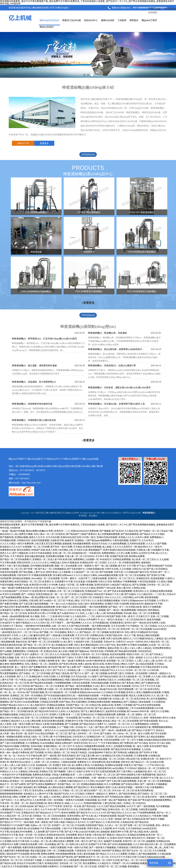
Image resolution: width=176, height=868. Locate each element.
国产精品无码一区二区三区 (106, 629)
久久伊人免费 (123, 553)
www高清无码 (149, 828)
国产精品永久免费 (96, 638)
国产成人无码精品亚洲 (134, 819)
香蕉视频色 (133, 866)
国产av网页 (20, 784)
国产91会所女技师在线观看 (147, 705)
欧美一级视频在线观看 (11, 737)
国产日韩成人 (156, 654)
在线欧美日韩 (57, 540)
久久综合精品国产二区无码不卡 (16, 591)
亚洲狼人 (133, 854)
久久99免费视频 (81, 778)
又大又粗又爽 (54, 699)
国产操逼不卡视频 (155, 819)
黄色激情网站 (97, 604)
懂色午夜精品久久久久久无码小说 (32, 623)
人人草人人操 (26, 635)
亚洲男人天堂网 (57, 714)
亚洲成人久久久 (126, 537)
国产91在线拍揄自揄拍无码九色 (59, 695)
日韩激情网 (92, 582)
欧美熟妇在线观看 (37, 648)
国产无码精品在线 (114, 797)
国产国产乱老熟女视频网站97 (42, 784)
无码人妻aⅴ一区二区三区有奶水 (49, 534)
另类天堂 (118, 572)
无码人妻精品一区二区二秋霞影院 (41, 664)
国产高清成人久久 (40, 778)
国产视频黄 (105, 531)
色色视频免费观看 (81, 544)
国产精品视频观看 (147, 854)
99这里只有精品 (79, 752)
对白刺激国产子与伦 (10, 813)
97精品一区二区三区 (73, 790)
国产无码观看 (37, 752)
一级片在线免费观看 (97, 607)
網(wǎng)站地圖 (91, 459)
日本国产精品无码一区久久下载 (120, 635)
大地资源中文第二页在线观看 (88, 642)
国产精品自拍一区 (9, 689)
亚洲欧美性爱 (7, 667)
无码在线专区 (145, 651)
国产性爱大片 (38, 759)
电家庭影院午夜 (143, 727)
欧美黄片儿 (48, 582)
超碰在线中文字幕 (153, 604)
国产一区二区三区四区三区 (78, 597)
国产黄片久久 (77, 673)
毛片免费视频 (163, 806)
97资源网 (85, 648)
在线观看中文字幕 (64, 582)
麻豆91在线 (98, 664)
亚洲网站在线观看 (114, 765)
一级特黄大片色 (141, 787)
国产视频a (34, 670)
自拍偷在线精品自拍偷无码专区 (159, 740)
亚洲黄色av (115, 683)
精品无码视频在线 (9, 740)
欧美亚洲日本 (39, 591)
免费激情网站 (108, 553)
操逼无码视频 (154, 620)
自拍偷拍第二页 (43, 765)
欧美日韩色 (140, 699)
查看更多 (44, 143)
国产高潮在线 (120, 752)
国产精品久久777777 (10, 822)
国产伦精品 (130, 594)
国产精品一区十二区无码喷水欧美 (125, 607)
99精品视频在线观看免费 (43, 607)
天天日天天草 (82, 635)
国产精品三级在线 (60, 673)
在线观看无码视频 (123, 746)
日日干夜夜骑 (94, 851)
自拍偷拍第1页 (79, 553)
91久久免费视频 (112, 784)
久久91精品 (107, 692)
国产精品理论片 (81, 787)
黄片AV (122, 566)
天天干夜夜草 (17, 556)
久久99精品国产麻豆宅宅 (136, 572)
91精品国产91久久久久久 (112, 670)
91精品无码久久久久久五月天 (34, 714)
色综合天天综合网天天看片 (30, 863)
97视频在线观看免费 (42, 575)
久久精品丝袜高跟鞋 (52, 860)
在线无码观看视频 (40, 540)
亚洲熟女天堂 (46, 771)
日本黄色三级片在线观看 (118, 686)
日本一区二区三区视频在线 (70, 591)
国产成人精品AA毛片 (105, 708)
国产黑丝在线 (89, 806)
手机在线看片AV (54, 768)
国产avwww (132, 711)
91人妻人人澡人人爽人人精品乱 (136, 648)
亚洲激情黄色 (116, 623)
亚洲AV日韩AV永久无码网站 (14, 601)
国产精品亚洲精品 (128, 794)
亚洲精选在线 (90, 699)
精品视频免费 (8, 642)
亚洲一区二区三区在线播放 (132, 575)
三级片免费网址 (99, 648)
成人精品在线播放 (155, 737)
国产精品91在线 (8, 863)
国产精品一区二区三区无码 (13, 613)
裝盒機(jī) (93, 516)
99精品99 (142, 610)
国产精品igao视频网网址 (99, 540)
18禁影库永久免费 (9, 844)
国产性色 (4, 556)
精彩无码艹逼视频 (37, 699)
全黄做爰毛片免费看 (10, 610)
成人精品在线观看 (145, 664)
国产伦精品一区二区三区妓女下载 (156, 531)
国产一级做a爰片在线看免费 (60, 635)
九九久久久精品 (87, 588)
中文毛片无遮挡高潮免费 (103, 771)
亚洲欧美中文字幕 (74, 721)
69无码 (153, 572)
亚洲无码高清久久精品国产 (108, 585)
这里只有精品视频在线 (74, 768)
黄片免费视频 (40, 787)
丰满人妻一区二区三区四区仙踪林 (17, 806)
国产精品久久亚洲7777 (143, 730)
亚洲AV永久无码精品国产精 (14, 699)
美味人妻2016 (123, 588)
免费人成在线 (85, 664)
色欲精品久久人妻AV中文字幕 (38, 794)
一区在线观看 (71, 718)
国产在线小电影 (57, 822)
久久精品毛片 (104, 863)
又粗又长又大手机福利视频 (15, 866)
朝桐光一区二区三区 (146, 714)
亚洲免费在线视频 (55, 556)
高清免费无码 (99, 762)
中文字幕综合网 (34, 756)
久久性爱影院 (158, 702)
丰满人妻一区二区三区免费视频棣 (154, 781)
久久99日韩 (153, 670)
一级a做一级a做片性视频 (12, 531)
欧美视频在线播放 (9, 714)
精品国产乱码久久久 (64, 794)
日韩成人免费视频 (60, 775)
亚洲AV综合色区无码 (71, 537)
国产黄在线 (67, 857)
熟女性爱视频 (113, 762)
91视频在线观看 (120, 695)
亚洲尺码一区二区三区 (134, 841)
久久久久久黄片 (151, 657)
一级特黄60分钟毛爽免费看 (37, 626)
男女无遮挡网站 (79, 702)
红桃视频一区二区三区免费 (36, 547)
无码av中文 (109, 642)
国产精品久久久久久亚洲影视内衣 (87, 797)
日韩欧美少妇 (73, 648)
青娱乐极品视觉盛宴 (35, 556)
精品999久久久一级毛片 (150, 547)
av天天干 (131, 806)
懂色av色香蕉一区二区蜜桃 (53, 781)
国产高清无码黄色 (66, 756)
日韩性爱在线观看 (148, 809)
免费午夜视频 (86, 585)
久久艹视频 (63, 727)
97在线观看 (127, 756)
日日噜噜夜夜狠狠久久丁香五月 (16, 790)
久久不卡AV (46, 809)
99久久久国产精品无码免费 (75, 626)
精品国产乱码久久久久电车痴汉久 (134, 816)
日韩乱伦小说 (139, 569)
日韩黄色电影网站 (131, 563)
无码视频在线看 (8, 540)
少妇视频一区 (92, 559)
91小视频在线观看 (30, 610)
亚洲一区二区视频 (159, 616)
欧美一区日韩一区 (28, 835)
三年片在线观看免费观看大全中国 (146, 708)
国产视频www (82, 651)
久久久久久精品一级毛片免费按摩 (17, 544)
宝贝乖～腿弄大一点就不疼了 (75, 578)
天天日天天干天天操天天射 (123, 857)
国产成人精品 (136, 832)
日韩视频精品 (59, 569)
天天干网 (131, 566)
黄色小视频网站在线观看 (149, 692)
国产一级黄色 (84, 667)
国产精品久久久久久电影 (152, 534)
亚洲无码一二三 (62, 531)
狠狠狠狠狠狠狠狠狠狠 (11, 794)
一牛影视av (105, 695)
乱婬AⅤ (79, 746)
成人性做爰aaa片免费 (62, 645)
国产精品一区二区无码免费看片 (16, 559)
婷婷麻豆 (6, 721)
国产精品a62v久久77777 (48, 813)
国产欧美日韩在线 (68, 664)
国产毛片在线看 (158, 733)
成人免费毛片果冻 (80, 765)
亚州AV (128, 623)
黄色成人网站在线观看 (148, 635)
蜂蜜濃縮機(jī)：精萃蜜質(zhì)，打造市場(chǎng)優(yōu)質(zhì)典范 (45, 339)
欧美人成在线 (151, 832)
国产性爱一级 (30, 569)
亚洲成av (5, 781)
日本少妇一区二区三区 (123, 790)
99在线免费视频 (114, 613)
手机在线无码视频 (93, 721)
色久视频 (35, 616)
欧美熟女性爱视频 (92, 547)
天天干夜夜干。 (58, 623)
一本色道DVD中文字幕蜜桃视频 (16, 775)
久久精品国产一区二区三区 (85, 572)
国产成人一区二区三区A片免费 (136, 860)
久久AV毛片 (147, 540)
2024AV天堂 (25, 740)
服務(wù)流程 (108, 20)
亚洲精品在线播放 (56, 705)
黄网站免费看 (48, 854)
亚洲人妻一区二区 (61, 553)
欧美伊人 (131, 692)
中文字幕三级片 (78, 638)
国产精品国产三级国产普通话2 (81, 534)
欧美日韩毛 (153, 689)
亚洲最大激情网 (46, 661)
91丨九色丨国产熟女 (94, 727)
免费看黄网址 (19, 651)
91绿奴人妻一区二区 (123, 699)
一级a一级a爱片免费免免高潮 (15, 588)
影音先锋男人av (47, 588)
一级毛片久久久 (50, 730)
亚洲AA (42, 835)
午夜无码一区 (87, 654)
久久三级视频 (99, 610)
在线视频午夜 (105, 699)
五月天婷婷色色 (133, 828)
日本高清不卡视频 (32, 860)
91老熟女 (55, 762)
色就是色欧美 (31, 781)
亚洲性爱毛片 (21, 670)
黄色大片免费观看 (152, 607)
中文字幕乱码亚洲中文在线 (154, 667)
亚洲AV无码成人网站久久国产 (120, 664)
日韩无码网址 (52, 759)
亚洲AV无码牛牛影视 (120, 838)
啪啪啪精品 (117, 702)
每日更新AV (86, 689)
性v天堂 (34, 588)
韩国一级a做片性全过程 (105, 689)
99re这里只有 (133, 759)
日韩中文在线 (112, 569)
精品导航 (86, 610)
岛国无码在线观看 (9, 572)
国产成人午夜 (71, 832)
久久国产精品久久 (96, 822)
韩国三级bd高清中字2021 (78, 680)
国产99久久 (61, 610)
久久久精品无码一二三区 (149, 594)
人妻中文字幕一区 (9, 680)
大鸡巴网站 (128, 597)
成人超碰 (107, 547)
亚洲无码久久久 (141, 591)
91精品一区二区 (38, 857)
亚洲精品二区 (17, 695)
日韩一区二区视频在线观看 (60, 851)
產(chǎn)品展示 (35, 459)
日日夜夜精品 (97, 765)
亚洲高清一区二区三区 (11, 860)
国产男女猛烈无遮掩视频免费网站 (155, 800)
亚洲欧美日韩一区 (149, 759)
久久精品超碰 (164, 854)
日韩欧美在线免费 (28, 844)
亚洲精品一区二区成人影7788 (47, 559)
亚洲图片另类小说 (61, 765)
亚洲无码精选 (43, 594)
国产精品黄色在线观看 (41, 683)
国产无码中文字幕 (148, 752)
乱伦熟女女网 (157, 762)
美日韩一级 (21, 733)
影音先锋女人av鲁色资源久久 (47, 790)
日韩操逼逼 (123, 847)
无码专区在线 (96, 651)
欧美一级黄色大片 (54, 819)
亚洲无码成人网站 (9, 797)
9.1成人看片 (66, 642)
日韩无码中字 (24, 575)
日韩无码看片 (86, 809)
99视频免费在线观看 (94, 746)
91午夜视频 (120, 692)
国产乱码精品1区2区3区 (82, 708)
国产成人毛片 (96, 841)
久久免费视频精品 (139, 724)
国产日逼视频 (71, 724)
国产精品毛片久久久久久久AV (91, 813)
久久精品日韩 (131, 531)
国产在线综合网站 (130, 784)
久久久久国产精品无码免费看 (111, 806)
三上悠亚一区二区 (40, 762)
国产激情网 (80, 857)
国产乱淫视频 (139, 585)
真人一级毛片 (21, 667)
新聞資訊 (134, 20)
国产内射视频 (106, 572)
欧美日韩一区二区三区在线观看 (136, 629)
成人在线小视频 (66, 651)
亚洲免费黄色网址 (162, 648)
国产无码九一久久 (10, 800)
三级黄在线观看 (99, 578)
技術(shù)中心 (91, 20)
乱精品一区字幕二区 (69, 585)
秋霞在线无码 (136, 604)
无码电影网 (6, 578)
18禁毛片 (121, 642)
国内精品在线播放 (21, 578)
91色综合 (141, 803)
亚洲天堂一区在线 (72, 806)
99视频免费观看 (8, 708)
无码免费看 (71, 835)
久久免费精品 (32, 743)
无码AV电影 (36, 746)
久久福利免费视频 (117, 544)
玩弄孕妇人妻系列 (61, 797)
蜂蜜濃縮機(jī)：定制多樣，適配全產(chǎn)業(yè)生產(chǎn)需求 (119, 388)
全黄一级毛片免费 (21, 724)
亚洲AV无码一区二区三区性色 (15, 686)
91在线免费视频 (31, 702)
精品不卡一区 (7, 784)
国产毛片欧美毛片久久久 (66, 809)
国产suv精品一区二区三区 (52, 601)
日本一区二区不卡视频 (132, 740)
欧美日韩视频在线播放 (109, 601)
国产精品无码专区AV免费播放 (126, 749)
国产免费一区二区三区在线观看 (139, 825)
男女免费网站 (90, 863)
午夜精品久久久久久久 (67, 588)
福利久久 (127, 638)
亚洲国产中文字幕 (149, 778)
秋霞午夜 (98, 740)
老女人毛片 (46, 670)
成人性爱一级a (7, 733)
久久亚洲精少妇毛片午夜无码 (14, 841)
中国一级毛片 (128, 616)
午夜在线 (97, 835)
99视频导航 (123, 708)
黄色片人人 (73, 632)
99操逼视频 (91, 800)
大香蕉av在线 (138, 588)
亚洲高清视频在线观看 (128, 778)
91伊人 (109, 746)
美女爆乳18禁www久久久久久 (68, 575)
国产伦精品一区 (108, 733)
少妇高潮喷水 (7, 670)
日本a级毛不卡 (7, 623)
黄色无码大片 (138, 838)
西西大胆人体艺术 (78, 844)
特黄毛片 (128, 765)
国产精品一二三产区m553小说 (149, 765)
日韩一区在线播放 (47, 844)
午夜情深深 (80, 851)
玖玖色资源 (79, 582)
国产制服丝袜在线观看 (99, 749)
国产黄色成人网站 (131, 683)
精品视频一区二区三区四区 (112, 759)
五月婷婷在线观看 (136, 544)
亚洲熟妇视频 (21, 537)
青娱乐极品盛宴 (38, 851)
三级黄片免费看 (46, 708)
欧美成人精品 (98, 667)
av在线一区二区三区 (159, 645)
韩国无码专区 (23, 563)
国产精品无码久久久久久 (119, 813)
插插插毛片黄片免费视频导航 (141, 775)
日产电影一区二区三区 (104, 775)
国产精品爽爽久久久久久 (79, 623)
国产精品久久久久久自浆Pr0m (15, 759)
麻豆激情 (4, 664)
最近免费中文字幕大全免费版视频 (123, 667)
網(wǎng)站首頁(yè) (49, 20)
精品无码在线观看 (126, 550)
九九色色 (146, 749)
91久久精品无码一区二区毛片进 (16, 816)
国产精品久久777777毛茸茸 (48, 806)
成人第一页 (162, 695)
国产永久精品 (141, 743)
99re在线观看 (66, 838)
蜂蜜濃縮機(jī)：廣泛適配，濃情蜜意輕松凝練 (34, 366)
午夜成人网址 (73, 601)
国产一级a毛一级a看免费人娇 (116, 730)
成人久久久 (161, 553)
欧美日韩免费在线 (144, 790)
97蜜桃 (166, 692)
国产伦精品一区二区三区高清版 (35, 673)
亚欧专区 (125, 762)
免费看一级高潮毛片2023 (12, 661)
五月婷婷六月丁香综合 (11, 626)
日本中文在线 (74, 610)
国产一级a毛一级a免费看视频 (121, 610)
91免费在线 (154, 756)
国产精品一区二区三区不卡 (37, 645)
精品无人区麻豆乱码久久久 (142, 695)
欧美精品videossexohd (89, 692)
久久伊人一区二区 (113, 825)
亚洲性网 (93, 759)
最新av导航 (113, 648)
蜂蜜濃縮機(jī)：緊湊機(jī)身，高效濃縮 (107, 333)
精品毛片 (161, 775)
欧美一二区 (76, 775)
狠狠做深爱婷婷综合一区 (12, 730)
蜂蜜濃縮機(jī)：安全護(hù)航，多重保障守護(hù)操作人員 (116, 404)
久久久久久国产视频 (156, 544)
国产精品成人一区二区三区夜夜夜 (47, 686)
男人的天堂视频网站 (156, 699)
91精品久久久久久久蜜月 (27, 809)
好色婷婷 (4, 695)
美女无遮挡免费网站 (61, 740)
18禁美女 (75, 654)
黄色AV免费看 (68, 813)
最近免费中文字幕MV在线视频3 (132, 645)
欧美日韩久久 (66, 629)
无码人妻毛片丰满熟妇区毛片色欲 (141, 632)
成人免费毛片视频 (23, 534)
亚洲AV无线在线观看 (107, 537)
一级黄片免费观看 (167, 797)
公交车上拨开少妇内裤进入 (115, 657)
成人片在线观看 (8, 676)
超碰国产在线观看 (113, 841)
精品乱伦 (127, 585)
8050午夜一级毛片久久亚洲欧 (154, 711)
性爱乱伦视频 (7, 657)
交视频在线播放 (71, 819)
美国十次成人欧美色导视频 (119, 787)
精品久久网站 (90, 575)
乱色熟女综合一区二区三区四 (14, 683)
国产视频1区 (109, 835)
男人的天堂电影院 (124, 737)
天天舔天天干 (143, 616)
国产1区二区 (6, 768)
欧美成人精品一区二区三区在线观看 (121, 721)
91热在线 (65, 654)
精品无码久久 (7, 534)
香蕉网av (117, 582)
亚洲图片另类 (112, 604)
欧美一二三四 (73, 714)
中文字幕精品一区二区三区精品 (141, 626)
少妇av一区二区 (125, 733)
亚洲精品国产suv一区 (96, 591)
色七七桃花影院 (71, 860)
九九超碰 (164, 559)
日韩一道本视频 (55, 800)
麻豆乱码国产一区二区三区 (97, 790)
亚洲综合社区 (87, 714)
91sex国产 (101, 781)
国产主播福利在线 (150, 683)
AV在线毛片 (106, 559)
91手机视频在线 (101, 623)
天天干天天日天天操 (150, 686)
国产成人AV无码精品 (157, 569)
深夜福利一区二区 (155, 838)
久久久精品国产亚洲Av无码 (73, 759)
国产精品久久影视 (40, 724)
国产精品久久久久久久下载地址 (54, 638)
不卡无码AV (130, 768)
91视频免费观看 (8, 575)
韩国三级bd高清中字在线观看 (15, 854)
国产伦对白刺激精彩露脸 (120, 844)
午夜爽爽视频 (130, 582)
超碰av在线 (107, 705)
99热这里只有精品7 (104, 594)
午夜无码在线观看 (146, 582)
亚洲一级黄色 (41, 822)
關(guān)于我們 (149, 20)
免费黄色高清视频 (41, 775)
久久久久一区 (114, 563)
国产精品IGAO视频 (9, 746)
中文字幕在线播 (8, 563)
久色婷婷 (87, 775)
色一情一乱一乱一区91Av (13, 692)
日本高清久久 (79, 737)
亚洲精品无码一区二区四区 (93, 563)
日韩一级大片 (81, 841)
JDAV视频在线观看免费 (42, 566)
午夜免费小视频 (160, 816)
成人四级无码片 (38, 705)
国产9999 (121, 775)
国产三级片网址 (124, 771)
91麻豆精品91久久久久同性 (81, 781)
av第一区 (56, 626)
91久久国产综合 (107, 645)
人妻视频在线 (7, 809)
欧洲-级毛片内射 (61, 616)
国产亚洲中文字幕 (156, 575)
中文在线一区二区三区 (117, 718)
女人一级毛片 (108, 620)
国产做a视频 (57, 718)
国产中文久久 (59, 670)
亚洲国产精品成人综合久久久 (14, 705)
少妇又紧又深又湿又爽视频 (48, 544)
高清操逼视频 (157, 578)
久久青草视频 (63, 676)
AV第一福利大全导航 (78, 847)
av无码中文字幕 (147, 553)
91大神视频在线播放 (136, 863)
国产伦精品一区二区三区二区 (152, 794)
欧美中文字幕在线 (30, 727)
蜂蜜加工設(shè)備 (72, 20)
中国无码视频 (7, 585)
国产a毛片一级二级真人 (39, 797)
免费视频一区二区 (125, 714)
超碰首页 (69, 540)
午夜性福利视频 (120, 540)
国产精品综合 (142, 822)
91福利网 (124, 604)
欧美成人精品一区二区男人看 (38, 737)
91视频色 (51, 591)
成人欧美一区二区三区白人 (145, 559)
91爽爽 (23, 797)
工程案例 (122, 20)
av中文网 (139, 597)
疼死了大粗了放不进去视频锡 (14, 566)
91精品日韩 (95, 705)
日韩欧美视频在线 (95, 569)
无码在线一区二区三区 (70, 863)
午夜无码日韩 (112, 822)
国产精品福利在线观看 (126, 651)
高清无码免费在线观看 (53, 721)
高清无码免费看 (118, 654)
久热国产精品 (100, 809)
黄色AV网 (35, 854)
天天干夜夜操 (102, 654)
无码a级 (127, 613)
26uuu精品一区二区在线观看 (45, 578)
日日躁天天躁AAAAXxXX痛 (151, 857)
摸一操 (54, 594)
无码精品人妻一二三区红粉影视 (83, 670)
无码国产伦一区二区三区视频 (112, 866)
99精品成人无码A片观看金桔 (65, 563)
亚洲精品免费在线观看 (161, 591)
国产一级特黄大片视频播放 (153, 784)
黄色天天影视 (84, 835)
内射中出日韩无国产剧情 (108, 616)
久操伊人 (170, 578)
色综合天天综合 (99, 544)
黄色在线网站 (23, 550)
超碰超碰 (67, 544)
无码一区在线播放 (33, 695)
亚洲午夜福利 (110, 550)
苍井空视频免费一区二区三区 (132, 689)
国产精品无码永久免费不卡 (93, 724)
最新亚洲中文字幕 (120, 832)
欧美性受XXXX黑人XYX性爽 (43, 585)
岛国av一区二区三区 (40, 825)
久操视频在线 (140, 771)
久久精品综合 (73, 711)
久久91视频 (125, 569)
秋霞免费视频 (57, 724)
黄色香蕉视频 (151, 597)
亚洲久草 (4, 762)
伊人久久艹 (94, 743)
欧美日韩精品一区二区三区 (28, 582)
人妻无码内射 (109, 803)
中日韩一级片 (89, 537)
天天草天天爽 (102, 556)
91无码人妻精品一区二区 (57, 752)
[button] (84, 75)
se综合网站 (118, 768)
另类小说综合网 (114, 638)
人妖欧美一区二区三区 (118, 724)
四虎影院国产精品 (94, 825)
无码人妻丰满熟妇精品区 (86, 645)
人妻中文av (39, 572)
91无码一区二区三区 (136, 670)
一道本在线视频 (48, 727)
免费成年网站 (7, 582)
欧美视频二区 (152, 680)
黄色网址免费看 (137, 556)
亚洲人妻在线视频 (86, 854)
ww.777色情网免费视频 (144, 813)
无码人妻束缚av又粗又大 (104, 680)
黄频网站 (4, 702)
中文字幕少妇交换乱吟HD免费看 (16, 832)
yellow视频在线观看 (108, 575)
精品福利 (28, 787)
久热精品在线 (127, 822)
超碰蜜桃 (151, 841)
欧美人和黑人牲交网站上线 (59, 550)
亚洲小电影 (62, 607)
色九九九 (163, 721)
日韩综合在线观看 (81, 683)
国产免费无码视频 (9, 604)
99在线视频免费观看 (66, 854)
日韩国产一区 (119, 863)
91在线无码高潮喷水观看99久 (44, 866)
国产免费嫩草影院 (38, 667)
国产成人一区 (45, 569)
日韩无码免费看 (112, 740)
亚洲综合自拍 (50, 651)
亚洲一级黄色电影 (152, 718)
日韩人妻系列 (168, 676)
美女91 (152, 743)
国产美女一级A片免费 (61, 547)
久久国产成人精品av (10, 638)
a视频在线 (133, 752)
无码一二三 (46, 616)
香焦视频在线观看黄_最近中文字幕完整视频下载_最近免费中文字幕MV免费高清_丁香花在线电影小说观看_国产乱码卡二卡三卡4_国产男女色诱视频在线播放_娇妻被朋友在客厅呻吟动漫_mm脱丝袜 (87, 2)
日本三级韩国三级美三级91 (13, 648)
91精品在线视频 (34, 730)
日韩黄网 (109, 651)
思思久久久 (6, 553)
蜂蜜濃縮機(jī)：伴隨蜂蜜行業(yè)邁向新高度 (34, 420)
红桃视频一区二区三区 (11, 569)
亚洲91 (134, 553)
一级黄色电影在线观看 (87, 695)
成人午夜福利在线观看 (105, 816)
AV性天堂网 (50, 676)
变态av (82, 620)
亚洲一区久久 (21, 657)
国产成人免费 (69, 667)
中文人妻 (119, 594)
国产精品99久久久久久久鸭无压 (43, 629)
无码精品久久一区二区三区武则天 (17, 838)
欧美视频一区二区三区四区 (120, 661)
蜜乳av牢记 (26, 800)
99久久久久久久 (113, 597)
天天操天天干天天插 (10, 727)
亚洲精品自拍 (47, 610)
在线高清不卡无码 (9, 635)
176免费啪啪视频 (62, 683)
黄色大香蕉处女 (56, 803)
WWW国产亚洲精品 (111, 851)
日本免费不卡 (93, 620)
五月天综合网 (53, 537)
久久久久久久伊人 (40, 563)
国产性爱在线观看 (149, 721)
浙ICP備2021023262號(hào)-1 (110, 513)
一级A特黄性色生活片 (11, 632)
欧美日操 (67, 559)
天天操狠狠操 (66, 866)
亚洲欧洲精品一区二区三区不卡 (59, 746)
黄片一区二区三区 (157, 771)
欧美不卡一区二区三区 (97, 857)
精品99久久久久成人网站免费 (26, 721)
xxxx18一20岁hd (134, 642)
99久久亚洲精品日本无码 (108, 756)
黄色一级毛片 (162, 825)
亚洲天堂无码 (81, 743)
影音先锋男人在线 (156, 623)
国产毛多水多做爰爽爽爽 (120, 591)
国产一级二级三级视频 (106, 566)
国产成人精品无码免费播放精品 (48, 680)
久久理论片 (162, 601)
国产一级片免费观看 (11, 847)
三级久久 (71, 771)
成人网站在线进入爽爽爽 (60, 787)
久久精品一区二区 (39, 841)
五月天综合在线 (79, 676)
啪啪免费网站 (17, 664)
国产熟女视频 (26, 572)
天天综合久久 (136, 718)
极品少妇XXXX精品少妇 (12, 718)
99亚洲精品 (153, 610)
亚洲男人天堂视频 (123, 705)
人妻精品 (159, 638)
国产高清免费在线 (41, 740)
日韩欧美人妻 (143, 550)
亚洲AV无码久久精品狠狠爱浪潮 (45, 657)
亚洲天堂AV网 (62, 708)
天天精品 (78, 547)
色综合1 (160, 730)
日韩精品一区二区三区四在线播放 (49, 816)
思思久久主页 (28, 765)
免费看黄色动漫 (8, 550)
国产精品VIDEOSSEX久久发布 (50, 711)
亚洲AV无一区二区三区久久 (121, 578)
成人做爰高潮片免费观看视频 (14, 851)
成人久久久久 (166, 778)
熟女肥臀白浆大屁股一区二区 (49, 597)
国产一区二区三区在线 (85, 866)
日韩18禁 (34, 601)
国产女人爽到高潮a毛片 (93, 711)
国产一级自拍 (139, 623)
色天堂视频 (150, 601)
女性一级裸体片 (86, 566)
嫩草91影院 (39, 635)
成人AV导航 (170, 638)
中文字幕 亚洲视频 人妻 (46, 838)
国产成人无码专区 (77, 733)
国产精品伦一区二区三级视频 (94, 632)
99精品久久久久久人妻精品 (13, 771)
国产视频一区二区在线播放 (53, 632)
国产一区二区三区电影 (11, 787)
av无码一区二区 (164, 661)
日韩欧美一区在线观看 (136, 673)
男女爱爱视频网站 (9, 673)
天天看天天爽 (81, 657)
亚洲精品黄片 (36, 676)
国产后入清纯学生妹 (83, 740)
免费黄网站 (79, 559)
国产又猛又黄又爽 (85, 756)
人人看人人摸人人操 (10, 765)
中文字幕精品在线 (62, 737)
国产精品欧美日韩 (56, 648)
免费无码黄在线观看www (35, 847)
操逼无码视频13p (38, 803)
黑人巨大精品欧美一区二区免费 (135, 676)
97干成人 (141, 566)
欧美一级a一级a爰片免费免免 (70, 661)
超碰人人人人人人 (73, 803)
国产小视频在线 (20, 553)
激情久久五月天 (37, 537)
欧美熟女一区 (17, 781)
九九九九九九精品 (167, 626)
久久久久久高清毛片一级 (125, 547)
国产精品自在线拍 (109, 676)
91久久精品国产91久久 (11, 749)
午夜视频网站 (157, 787)
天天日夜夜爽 (159, 851)
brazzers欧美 (159, 629)
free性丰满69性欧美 (96, 661)
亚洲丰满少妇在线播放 (28, 828)
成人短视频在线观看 (27, 708)
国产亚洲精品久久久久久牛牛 (120, 727)
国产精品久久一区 (140, 762)
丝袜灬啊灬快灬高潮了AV (161, 847)
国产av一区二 (164, 813)
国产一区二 (164, 572)
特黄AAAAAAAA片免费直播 (85, 531)
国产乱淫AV (118, 531)
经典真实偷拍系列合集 (11, 645)
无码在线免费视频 (83, 629)
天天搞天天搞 (81, 550)
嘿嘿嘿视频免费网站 (162, 727)
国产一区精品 (28, 594)
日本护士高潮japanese (132, 601)
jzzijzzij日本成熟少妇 (70, 730)
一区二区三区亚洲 (67, 594)
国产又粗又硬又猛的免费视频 (33, 604)
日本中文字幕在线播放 (40, 553)
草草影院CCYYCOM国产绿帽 (15, 825)
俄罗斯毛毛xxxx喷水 (20, 762)
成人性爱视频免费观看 (109, 534)
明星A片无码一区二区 (137, 654)
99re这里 (111, 588)
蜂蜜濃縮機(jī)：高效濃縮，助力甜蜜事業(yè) (34, 382)
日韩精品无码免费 (49, 702)
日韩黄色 (154, 724)
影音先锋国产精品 (159, 746)
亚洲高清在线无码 (55, 835)
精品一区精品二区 (126, 803)
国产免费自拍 (126, 743)
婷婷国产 (101, 588)
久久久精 (156, 676)
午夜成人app (25, 680)
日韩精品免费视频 (122, 559)
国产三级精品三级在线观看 (137, 702)
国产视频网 (60, 771)
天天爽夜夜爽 (141, 756)
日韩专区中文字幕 (9, 835)
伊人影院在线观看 (77, 607)
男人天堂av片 (169, 594)
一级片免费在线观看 (100, 626)
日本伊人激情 (142, 537)
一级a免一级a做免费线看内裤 (15, 616)
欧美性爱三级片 (116, 673)
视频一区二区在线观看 (66, 566)
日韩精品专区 (23, 540)
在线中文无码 (83, 771)
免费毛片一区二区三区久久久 (45, 654)
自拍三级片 (84, 604)
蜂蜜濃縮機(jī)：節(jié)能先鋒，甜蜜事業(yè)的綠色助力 (115, 349)
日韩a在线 (33, 771)
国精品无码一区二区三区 (46, 749)
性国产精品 (64, 702)
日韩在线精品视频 (100, 683)
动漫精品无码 (54, 857)
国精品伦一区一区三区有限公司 (153, 768)
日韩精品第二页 (35, 651)
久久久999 (138, 844)
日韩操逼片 (98, 597)
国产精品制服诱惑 (130, 534)
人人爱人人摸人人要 (144, 661)
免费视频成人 (156, 537)
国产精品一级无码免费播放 (79, 686)
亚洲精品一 (80, 540)
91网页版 (25, 746)
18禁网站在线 (96, 635)
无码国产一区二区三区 (63, 825)
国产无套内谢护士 (76, 569)
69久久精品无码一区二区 (156, 642)
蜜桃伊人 (113, 794)
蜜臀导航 (4, 819)
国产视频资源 (7, 537)
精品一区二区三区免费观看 (146, 613)
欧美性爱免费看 (71, 689)
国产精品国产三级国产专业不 (14, 654)
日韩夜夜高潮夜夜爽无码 (99, 768)
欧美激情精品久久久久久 (13, 629)
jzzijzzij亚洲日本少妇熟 (61, 778)
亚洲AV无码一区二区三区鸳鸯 (123, 809)
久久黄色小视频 (164, 582)
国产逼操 (132, 800)
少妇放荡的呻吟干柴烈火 (100, 752)
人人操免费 (39, 832)
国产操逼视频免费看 (11, 597)
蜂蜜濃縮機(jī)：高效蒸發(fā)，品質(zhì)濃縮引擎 (112, 366)
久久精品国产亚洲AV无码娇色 (15, 778)
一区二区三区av (31, 632)
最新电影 (146, 563)
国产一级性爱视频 (146, 806)
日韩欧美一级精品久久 (159, 673)
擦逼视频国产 (95, 550)
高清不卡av (34, 733)
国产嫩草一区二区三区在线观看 (44, 642)
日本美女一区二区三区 (158, 585)
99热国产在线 (38, 550)
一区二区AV (93, 733)
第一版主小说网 (142, 733)
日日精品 (80, 794)
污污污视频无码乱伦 (143, 638)
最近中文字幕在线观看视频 (73, 749)
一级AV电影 (28, 822)
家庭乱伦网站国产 (64, 743)
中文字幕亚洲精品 (110, 743)
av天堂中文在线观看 (10, 594)
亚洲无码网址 (74, 816)
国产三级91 (68, 657)
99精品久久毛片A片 (91, 730)
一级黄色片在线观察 (74, 800)
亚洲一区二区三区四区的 (37, 718)
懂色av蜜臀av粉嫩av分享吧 (39, 531)
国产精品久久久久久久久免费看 (111, 854)
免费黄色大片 (84, 762)
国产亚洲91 (139, 737)
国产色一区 (63, 844)
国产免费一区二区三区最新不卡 (29, 768)
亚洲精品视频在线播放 (92, 784)
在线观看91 (32, 661)
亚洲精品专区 (143, 578)
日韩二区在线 (76, 727)
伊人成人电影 (164, 743)
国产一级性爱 (50, 756)
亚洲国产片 (135, 540)
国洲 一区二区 (22, 803)
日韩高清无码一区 (138, 847)
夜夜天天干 (165, 759)
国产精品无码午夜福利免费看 (14, 607)
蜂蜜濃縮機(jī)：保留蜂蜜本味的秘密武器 (32, 404)
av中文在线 (166, 657)
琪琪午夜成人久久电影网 (58, 572)
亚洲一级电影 (136, 657)
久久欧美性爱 (39, 800)
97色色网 (80, 825)
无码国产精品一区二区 (77, 705)
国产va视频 (6, 651)
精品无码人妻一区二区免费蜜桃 (160, 844)
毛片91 (135, 686)
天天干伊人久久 (89, 601)
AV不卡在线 (119, 828)
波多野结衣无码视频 (116, 711)
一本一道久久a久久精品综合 (63, 604)
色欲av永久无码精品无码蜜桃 (131, 835)
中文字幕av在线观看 (50, 828)
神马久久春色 (169, 718)
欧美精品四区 (52, 863)
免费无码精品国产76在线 (159, 566)
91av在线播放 (47, 743)
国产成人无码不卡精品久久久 (14, 620)
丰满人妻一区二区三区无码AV (80, 556)
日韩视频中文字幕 (160, 550)
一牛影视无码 (94, 553)
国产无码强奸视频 (35, 692)
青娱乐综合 (21, 642)
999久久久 (91, 838)
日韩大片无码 (105, 582)
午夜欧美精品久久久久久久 (94, 819)
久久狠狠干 (93, 676)
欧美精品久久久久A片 (11, 547)
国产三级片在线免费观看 (12, 743)
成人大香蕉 (6, 724)
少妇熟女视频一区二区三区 (131, 680)
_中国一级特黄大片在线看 (103, 778)
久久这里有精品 (85, 594)
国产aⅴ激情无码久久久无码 (71, 613)
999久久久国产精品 (40, 620)
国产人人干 (22, 676)
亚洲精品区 (95, 657)
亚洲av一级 (28, 597)
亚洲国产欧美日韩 (119, 556)
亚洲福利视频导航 (93, 803)
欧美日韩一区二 (154, 835)
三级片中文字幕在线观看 (74, 828)
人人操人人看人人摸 (95, 613)
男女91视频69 (97, 787)
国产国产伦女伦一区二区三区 (137, 851)
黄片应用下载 (55, 667)
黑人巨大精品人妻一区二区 (64, 620)
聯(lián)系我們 (47, 27)
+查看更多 (88, 303)
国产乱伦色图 (26, 689)
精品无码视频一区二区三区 (54, 733)
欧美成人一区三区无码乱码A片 (131, 620)
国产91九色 (87, 816)
